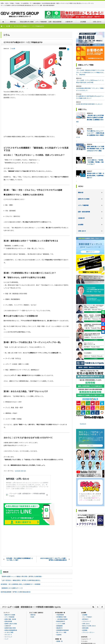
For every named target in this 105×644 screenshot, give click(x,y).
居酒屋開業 (59, 625)
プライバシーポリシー (88, 632)
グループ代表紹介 (87, 617)
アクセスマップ (87, 621)
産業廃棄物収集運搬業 (63, 630)
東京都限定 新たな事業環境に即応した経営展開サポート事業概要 (21, 584)
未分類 (8, 26)
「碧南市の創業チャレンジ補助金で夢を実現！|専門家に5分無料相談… (22, 576)
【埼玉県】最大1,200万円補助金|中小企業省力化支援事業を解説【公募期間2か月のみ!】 (90, 119)
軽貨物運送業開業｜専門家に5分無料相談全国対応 (16, 592)
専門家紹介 (85, 619)
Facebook (83, 424)
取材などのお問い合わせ (89, 625)
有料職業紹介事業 (61, 617)
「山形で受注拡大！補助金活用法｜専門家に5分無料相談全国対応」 (21, 580)
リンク (6, 639)
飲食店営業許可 (61, 621)
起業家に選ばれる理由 (11, 623)
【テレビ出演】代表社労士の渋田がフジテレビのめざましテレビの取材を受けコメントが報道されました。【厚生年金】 (90, 72)
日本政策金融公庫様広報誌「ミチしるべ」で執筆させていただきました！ (90, 89)
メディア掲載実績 (83, 205)
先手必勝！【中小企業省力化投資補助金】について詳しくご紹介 (20, 559)
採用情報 (85, 630)
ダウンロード (8, 634)
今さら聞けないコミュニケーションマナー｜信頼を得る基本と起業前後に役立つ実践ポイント (90, 134)
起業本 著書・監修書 (10, 619)
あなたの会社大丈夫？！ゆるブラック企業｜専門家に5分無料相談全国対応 (53, 559)
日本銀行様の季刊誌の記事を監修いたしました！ (90, 104)
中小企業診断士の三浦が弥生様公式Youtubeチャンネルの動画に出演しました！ (90, 97)
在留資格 (59, 634)
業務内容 (81, 192)
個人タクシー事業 (61, 632)
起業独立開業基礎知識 (11, 630)
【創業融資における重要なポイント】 (12, 588)
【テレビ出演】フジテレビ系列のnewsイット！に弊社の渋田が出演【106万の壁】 (90, 81)
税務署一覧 (59, 641)
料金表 (32, 617)
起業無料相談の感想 (10, 628)
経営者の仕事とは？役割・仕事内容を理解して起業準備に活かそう (95, 175)
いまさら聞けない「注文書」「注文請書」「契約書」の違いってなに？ (95, 162)
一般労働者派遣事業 (62, 619)
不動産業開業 (60, 614)
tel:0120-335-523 (20, 471)
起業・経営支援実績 (84, 212)
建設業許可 (59, 628)
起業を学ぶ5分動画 (84, 199)
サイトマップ (8, 637)
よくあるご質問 (9, 632)
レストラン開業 (61, 623)
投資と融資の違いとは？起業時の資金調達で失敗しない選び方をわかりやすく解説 (95, 149)
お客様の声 (81, 218)
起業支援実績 (8, 621)
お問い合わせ (82, 231)
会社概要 (81, 224)
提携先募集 (85, 628)
